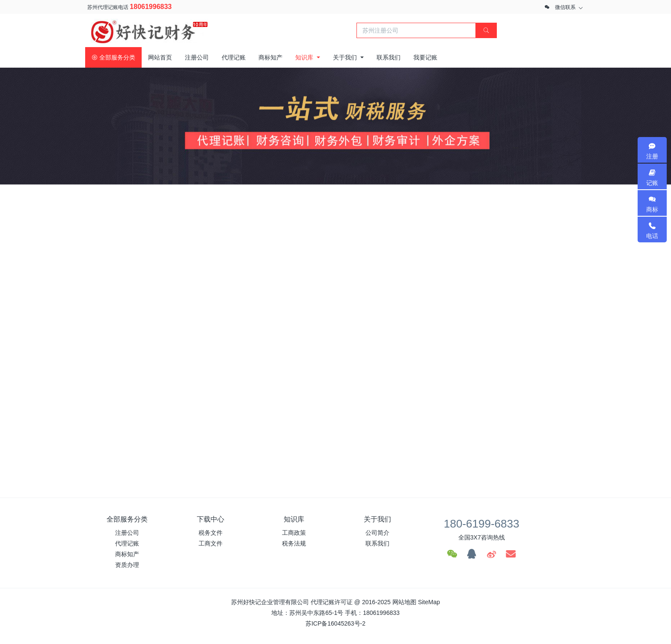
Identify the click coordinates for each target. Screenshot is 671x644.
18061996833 (151, 7)
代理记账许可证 (332, 602)
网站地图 (404, 602)
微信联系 (565, 7)
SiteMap (429, 602)
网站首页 (160, 57)
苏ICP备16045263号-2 (335, 623)
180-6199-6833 (481, 524)
